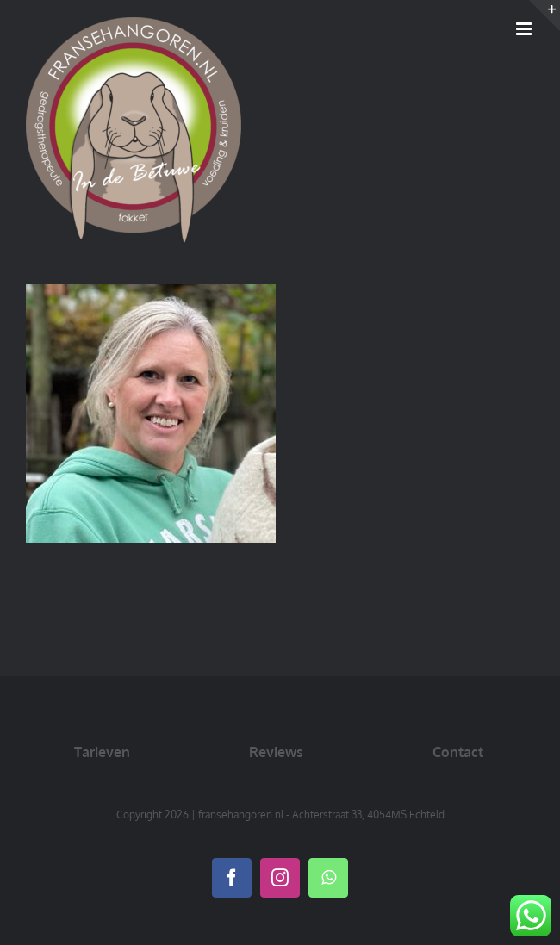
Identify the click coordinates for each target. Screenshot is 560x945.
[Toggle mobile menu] (525, 29)
